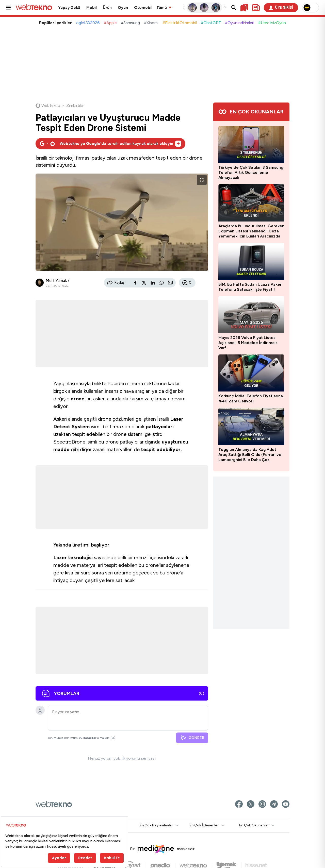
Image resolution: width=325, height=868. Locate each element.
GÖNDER (192, 738)
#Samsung (130, 23)
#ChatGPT (211, 23)
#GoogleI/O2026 (84, 23)
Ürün (107, 8)
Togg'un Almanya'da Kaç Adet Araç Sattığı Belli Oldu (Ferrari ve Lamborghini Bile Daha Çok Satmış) (250, 455)
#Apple (110, 23)
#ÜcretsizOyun (272, 23)
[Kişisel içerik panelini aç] (256, 8)
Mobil (92, 8)
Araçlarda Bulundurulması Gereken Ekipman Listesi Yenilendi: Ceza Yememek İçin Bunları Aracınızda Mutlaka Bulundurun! (251, 231)
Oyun (123, 8)
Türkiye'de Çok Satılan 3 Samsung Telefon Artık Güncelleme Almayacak (251, 172)
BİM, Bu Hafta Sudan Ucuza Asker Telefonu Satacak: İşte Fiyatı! (250, 287)
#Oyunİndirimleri (240, 23)
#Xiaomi (151, 23)
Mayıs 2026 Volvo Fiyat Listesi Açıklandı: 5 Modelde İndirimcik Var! (248, 343)
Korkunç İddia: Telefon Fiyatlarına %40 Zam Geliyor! (251, 398)
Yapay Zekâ (69, 8)
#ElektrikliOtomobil (180, 23)
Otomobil (143, 8)
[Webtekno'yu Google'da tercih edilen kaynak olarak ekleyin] (110, 144)
